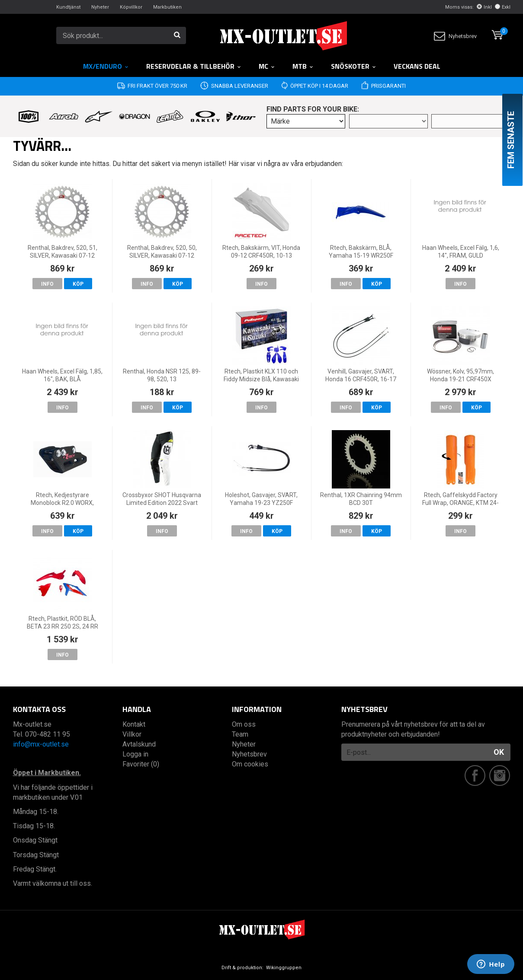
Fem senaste (511, 140)
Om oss (244, 724)
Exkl (503, 7)
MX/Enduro (106, 66)
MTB (303, 66)
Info (47, 284)
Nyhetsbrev (455, 36)
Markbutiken (167, 7)
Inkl (484, 7)
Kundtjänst (68, 7)
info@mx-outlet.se (41, 744)
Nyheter (100, 7)
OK (499, 752)
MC (267, 66)
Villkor (132, 734)
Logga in (135, 754)
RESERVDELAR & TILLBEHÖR (194, 66)
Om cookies (250, 764)
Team (240, 734)
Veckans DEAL (417, 66)
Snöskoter (354, 66)
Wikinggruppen (284, 968)
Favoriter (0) (141, 764)
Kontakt (134, 724)
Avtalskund (139, 744)
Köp (78, 284)
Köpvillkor (131, 7)
